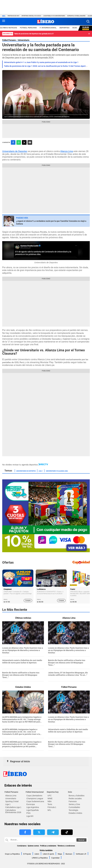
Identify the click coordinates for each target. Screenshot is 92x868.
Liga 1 (41, 471)
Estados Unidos (75, 813)
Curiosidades (74, 807)
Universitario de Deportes (15, 151)
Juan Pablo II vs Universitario (54, 16)
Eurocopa (31, 804)
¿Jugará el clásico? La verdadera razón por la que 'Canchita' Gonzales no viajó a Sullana (51, 222)
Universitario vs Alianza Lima (57, 471)
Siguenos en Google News (30, 142)
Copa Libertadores (34, 796)
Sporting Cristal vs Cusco (31, 16)
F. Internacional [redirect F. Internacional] (48, 28)
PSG (28, 813)
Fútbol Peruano (9, 40)
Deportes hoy (53, 792)
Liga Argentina (33, 807)
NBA (50, 801)
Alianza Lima (67, 151)
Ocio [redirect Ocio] (75, 28)
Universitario (24, 40)
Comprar (28, 600)
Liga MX (30, 816)
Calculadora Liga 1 (13, 807)
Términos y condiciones (66, 846)
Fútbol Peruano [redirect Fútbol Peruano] (28, 28)
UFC (50, 796)
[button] (88, 21)
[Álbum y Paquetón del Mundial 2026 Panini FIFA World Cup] (46, 551)
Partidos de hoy (13, 16)
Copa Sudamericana (35, 801)
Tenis (50, 804)
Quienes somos (33, 846)
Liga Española (33, 810)
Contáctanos (22, 846)
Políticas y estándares (48, 846)
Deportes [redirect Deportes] (64, 28)
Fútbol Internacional (35, 792)
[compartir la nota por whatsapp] (19, 142)
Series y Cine (74, 804)
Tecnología (73, 810)
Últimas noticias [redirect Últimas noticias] (9, 28)
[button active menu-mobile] (4, 22)
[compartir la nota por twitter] (24, 142)
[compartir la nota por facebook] (13, 142)
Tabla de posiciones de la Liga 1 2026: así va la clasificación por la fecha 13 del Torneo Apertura (46, 66)
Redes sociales (75, 798)
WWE (50, 798)
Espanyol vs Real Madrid (76, 16)
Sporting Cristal (12, 801)
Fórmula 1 (52, 807)
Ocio (70, 792)
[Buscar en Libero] (46, 840)
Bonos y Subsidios (77, 796)
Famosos (73, 801)
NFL (49, 810)
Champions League (35, 798)
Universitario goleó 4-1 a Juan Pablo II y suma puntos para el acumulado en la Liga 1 (41, 62)
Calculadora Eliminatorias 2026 (13, 811)
